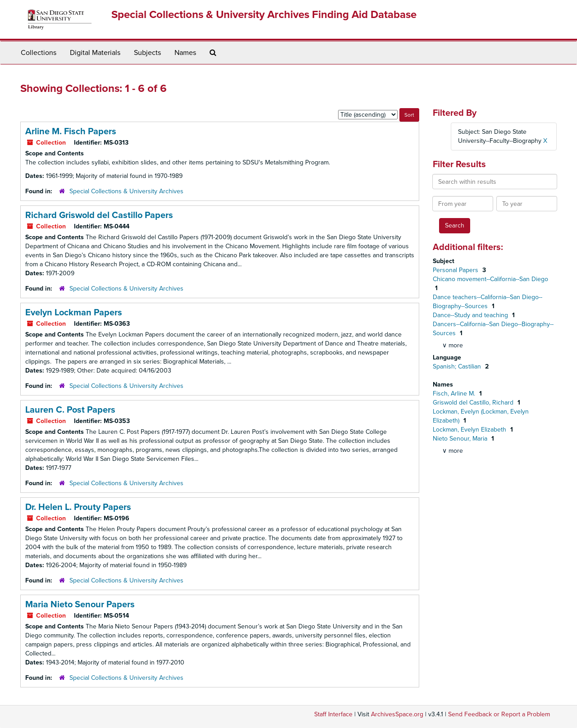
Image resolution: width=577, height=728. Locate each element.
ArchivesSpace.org (397, 714)
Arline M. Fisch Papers (71, 132)
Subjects (147, 53)
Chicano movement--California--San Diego (490, 279)
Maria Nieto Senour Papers (80, 605)
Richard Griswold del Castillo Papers (99, 215)
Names (185, 53)
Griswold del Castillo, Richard (474, 403)
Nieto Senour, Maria (461, 439)
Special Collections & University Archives (126, 191)
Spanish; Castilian (458, 366)
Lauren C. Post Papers (70, 410)
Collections (39, 53)
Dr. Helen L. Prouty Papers (78, 507)
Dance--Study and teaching (471, 315)
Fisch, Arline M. (455, 394)
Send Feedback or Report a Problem (499, 714)
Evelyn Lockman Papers (74, 313)
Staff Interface (333, 714)
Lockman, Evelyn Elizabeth (470, 430)
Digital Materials (95, 53)
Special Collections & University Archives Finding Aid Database (264, 15)
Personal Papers (456, 270)
